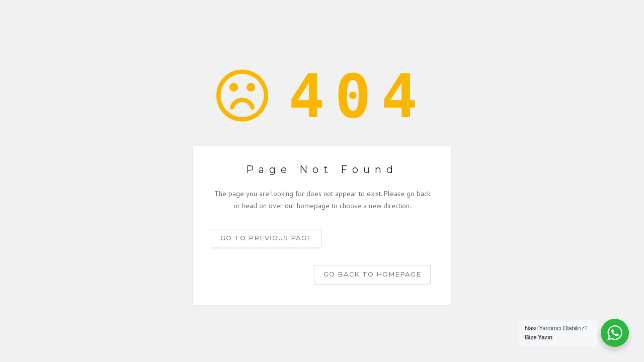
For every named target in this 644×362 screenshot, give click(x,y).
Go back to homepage (372, 274)
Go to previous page (266, 238)
